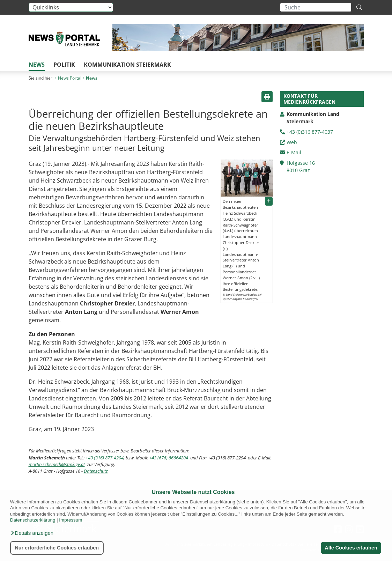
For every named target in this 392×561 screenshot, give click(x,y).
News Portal (68, 78)
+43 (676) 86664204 (169, 458)
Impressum (71, 520)
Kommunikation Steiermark (127, 65)
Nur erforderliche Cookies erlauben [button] (57, 548)
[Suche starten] (359, 7)
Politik (64, 65)
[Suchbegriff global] (316, 7)
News (37, 65)
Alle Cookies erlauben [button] (351, 548)
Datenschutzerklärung (33, 520)
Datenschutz (96, 471)
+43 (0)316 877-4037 (310, 132)
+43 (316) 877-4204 (105, 458)
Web (292, 142)
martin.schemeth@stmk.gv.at (57, 464)
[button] (32, 533)
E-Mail (294, 152)
